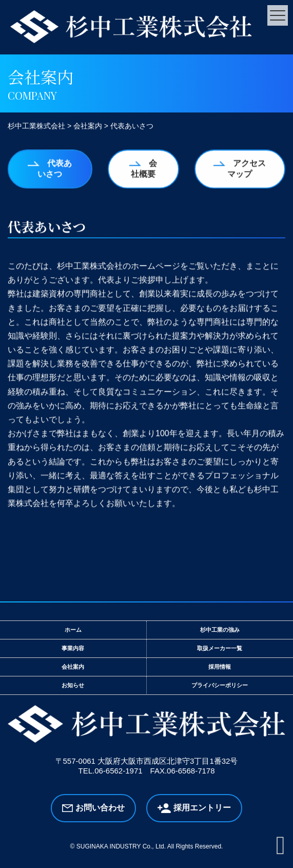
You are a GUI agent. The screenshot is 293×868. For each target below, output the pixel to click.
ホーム (73, 630)
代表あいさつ (55, 169)
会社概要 (144, 169)
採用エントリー (202, 808)
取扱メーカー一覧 (220, 648)
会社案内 (73, 667)
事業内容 (73, 648)
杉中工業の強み (220, 630)
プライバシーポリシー (220, 685)
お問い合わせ (100, 808)
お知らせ (73, 685)
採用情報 (220, 667)
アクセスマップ (247, 169)
